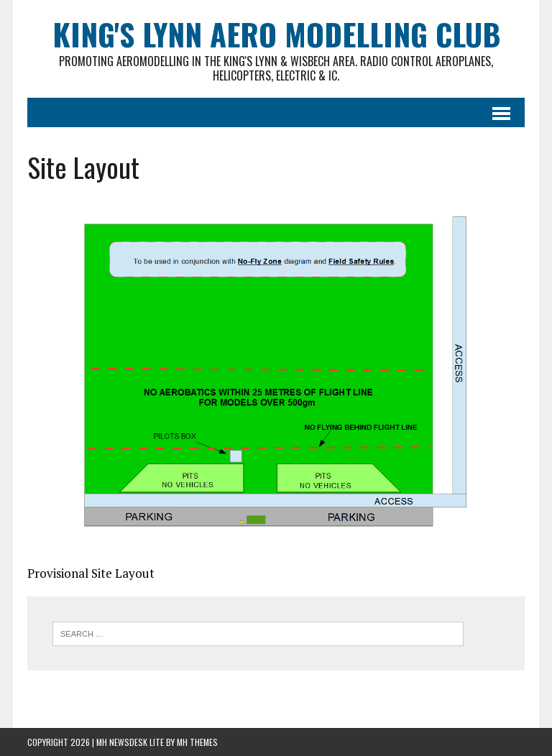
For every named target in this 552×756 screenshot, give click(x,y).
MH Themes (197, 742)
